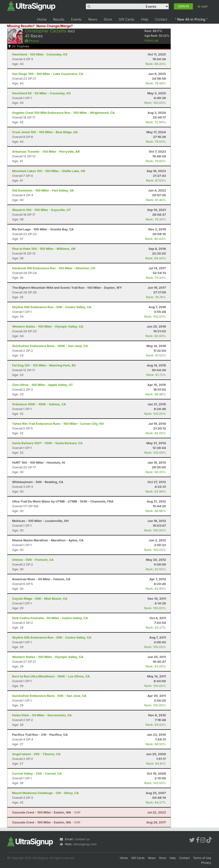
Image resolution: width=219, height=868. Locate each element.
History (151, 40)
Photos (32, 41)
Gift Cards (126, 19)
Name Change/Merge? (55, 26)
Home (42, 19)
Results (59, 19)
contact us (82, 839)
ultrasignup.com (85, 844)
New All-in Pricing (191, 19)
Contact (161, 19)
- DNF (46, 812)
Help (145, 19)
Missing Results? (21, 26)
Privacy (206, 863)
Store (108, 19)
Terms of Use (202, 858)
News (93, 19)
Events (76, 19)
